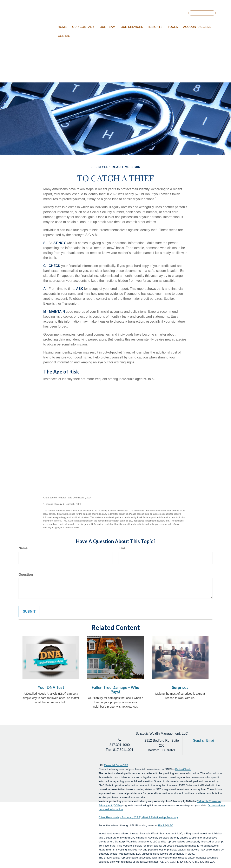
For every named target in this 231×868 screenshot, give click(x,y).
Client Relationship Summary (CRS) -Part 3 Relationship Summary (138, 817)
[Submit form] (29, 612)
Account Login (202, 13)
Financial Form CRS (116, 765)
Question (26, 575)
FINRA (162, 825)
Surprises (180, 687)
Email (123, 548)
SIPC (170, 825)
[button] (83, 27)
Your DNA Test (51, 687)
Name (23, 548)
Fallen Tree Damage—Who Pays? (115, 690)
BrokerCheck (183, 769)
